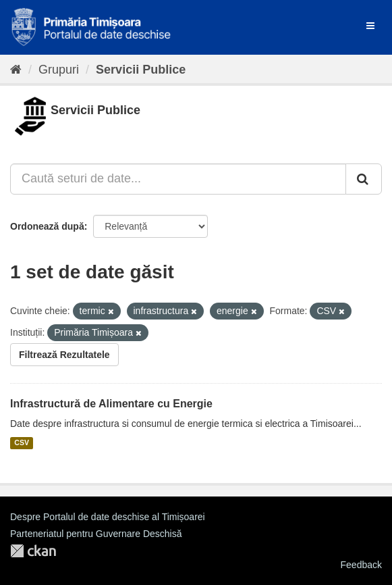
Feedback (361, 565)
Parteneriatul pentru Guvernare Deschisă (96, 534)
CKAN (33, 551)
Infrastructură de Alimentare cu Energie (111, 404)
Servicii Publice (141, 70)
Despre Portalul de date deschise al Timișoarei (108, 517)
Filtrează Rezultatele (64, 355)
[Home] (16, 70)
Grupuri (59, 70)
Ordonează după (47, 226)
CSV (22, 443)
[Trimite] (364, 179)
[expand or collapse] (370, 26)
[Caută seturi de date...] (178, 179)
